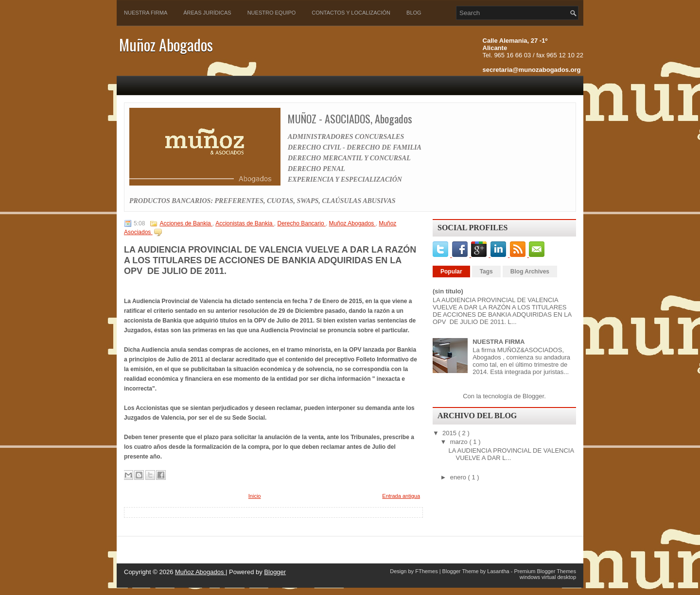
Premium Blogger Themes (545, 571)
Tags (486, 272)
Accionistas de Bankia (245, 223)
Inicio (255, 496)
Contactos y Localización (351, 13)
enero (459, 477)
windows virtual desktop (548, 577)
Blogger (533, 396)
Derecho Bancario (302, 223)
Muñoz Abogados (166, 44)
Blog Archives (530, 272)
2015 (450, 433)
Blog (414, 13)
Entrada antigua (401, 496)
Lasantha (499, 571)
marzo (460, 442)
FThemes (427, 571)
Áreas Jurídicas (207, 13)
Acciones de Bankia (186, 223)
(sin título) (448, 291)
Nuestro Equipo (272, 13)
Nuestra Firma (146, 13)
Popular (451, 272)
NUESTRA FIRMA (499, 342)
